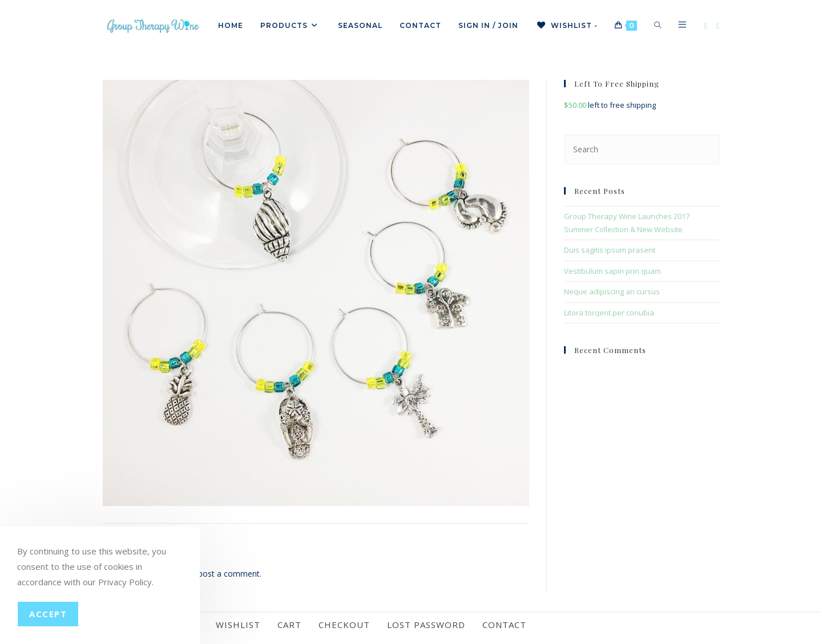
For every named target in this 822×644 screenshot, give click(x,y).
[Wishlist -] (567, 26)
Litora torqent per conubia (609, 313)
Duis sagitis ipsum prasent (610, 250)
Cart (289, 633)
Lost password (426, 633)
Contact (504, 633)
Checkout (344, 633)
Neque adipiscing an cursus (612, 291)
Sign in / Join (488, 25)
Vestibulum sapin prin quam (613, 271)
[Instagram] (718, 26)
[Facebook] (706, 26)
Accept (48, 614)
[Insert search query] (642, 149)
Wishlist (238, 633)
